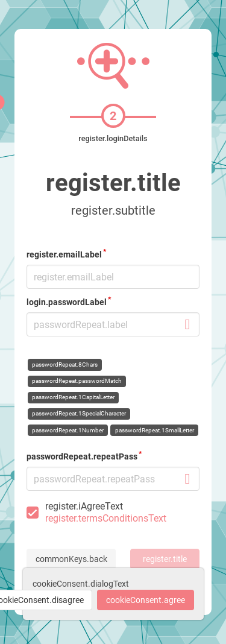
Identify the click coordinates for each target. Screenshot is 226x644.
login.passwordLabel (67, 302)
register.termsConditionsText (106, 518)
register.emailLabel (64, 254)
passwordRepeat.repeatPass (82, 456)
